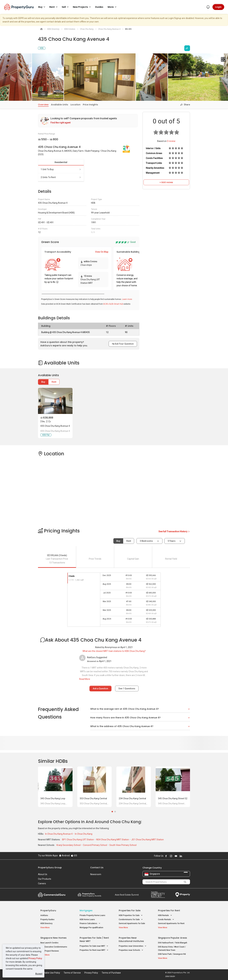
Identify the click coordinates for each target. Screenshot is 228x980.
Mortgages (86, 910)
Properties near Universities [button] (133, 946)
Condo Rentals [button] (166, 920)
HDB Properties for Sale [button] (131, 915)
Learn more (127, 299)
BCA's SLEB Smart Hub (113, 304)
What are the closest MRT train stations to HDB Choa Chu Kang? (114, 651)
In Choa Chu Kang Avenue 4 (59, 834)
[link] (88, 121)
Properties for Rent (169, 910)
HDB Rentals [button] (165, 915)
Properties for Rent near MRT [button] (94, 950)
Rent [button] (54, 7)
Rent (54, 382)
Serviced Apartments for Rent (171, 923)
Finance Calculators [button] (90, 924)
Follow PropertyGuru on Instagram (171, 856)
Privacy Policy (35, 958)
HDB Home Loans (87, 919)
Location (75, 105)
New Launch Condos (49, 943)
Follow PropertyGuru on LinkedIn (181, 856)
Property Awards (89, 895)
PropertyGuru (48, 910)
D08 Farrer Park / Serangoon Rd (172, 954)
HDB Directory (46, 923)
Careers (42, 883)
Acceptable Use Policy (49, 973)
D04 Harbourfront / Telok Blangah (173, 943)
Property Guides (47, 919)
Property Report (158, 895)
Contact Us (97, 868)
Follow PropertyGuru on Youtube (176, 856)
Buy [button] (42, 7)
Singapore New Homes (53, 938)
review (171, 141)
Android (64, 856)
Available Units (60, 105)
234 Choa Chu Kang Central (132, 798)
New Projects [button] (82, 7)
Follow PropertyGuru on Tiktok (189, 856)
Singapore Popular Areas (173, 938)
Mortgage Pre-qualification (91, 928)
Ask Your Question (123, 344)
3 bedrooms (147, 541)
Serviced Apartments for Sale (132, 923)
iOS (74, 856)
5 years (172, 541)
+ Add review (166, 182)
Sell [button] (66, 7)
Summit (127, 895)
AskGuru (44, 915)
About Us (43, 874)
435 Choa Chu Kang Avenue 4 (55, 426)
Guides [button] (99, 7)
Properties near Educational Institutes (131, 939)
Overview (43, 105)
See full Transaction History (174, 531)
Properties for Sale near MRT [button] (94, 946)
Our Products (45, 879)
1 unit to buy (61, 169)
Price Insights (90, 105)
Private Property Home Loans (92, 915)
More (113, 7)
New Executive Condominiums (54, 947)
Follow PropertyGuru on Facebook (166, 856)
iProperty (183, 895)
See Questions (127, 689)
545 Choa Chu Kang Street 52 (173, 798)
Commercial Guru (52, 895)
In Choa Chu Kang (84, 834)
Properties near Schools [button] (131, 950)
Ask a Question (100, 689)
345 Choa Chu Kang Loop (53, 798)
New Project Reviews (50, 951)
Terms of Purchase (111, 973)
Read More (85, 679)
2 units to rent (61, 177)
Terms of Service (72, 973)
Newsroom (96, 874)
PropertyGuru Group (50, 868)
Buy (43, 382)
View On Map (102, 252)
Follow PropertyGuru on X (185, 856)
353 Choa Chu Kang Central (93, 798)
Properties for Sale (130, 910)
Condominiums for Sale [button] (131, 920)
